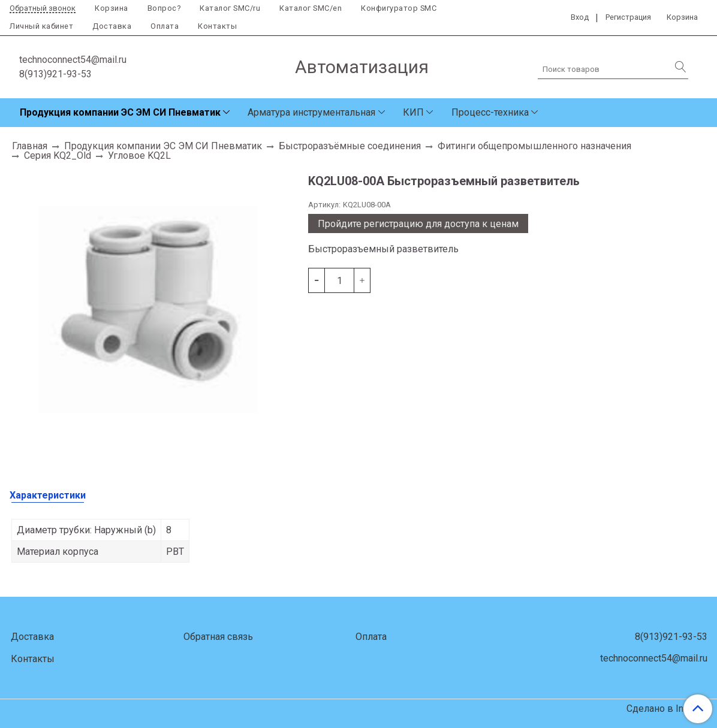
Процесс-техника (490, 112)
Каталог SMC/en (311, 8)
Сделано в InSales (667, 709)
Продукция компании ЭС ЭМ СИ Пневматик (120, 112)
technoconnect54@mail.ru (73, 60)
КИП (413, 112)
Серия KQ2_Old (58, 155)
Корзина (112, 8)
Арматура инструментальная (311, 112)
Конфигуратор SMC (399, 8)
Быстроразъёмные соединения (350, 146)
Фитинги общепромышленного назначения (534, 146)
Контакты (217, 26)
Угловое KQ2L (139, 155)
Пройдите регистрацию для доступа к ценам (418, 224)
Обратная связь (218, 637)
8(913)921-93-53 (55, 74)
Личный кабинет (41, 26)
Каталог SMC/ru (230, 8)
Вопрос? (164, 8)
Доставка (112, 26)
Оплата (165, 26)
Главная (30, 146)
